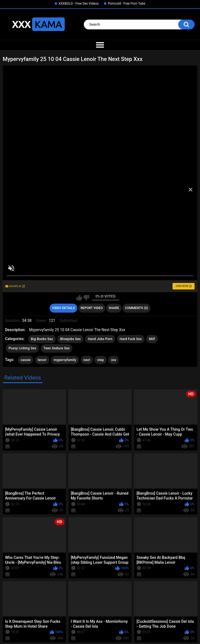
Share (114, 308)
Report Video (92, 308)
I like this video (79, 298)
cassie (26, 360)
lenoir (42, 360)
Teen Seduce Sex (57, 348)
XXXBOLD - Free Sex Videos (79, 4)
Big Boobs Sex (42, 339)
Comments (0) (136, 308)
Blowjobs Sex (70, 339)
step (101, 360)
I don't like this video (86, 298)
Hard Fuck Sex (131, 339)
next (87, 360)
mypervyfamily (65, 360)
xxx (114, 360)
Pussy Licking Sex (22, 348)
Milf (152, 339)
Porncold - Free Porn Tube (126, 4)
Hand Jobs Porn (100, 339)
